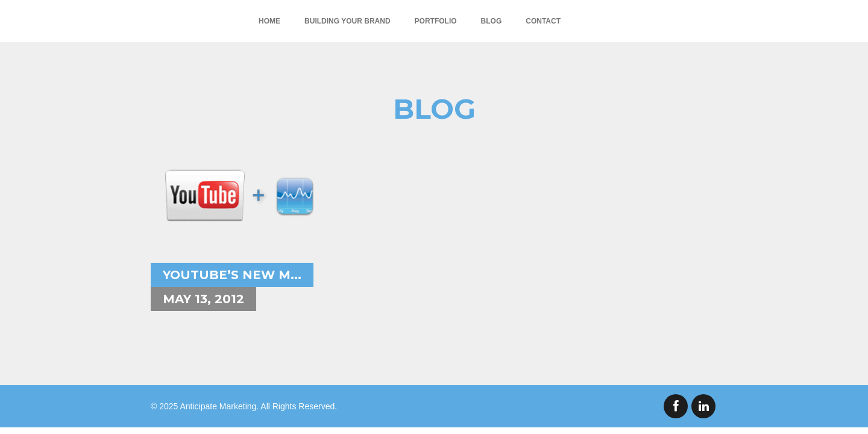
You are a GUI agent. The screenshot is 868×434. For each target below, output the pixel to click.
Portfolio (436, 21)
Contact (543, 21)
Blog (492, 21)
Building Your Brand (347, 21)
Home (269, 21)
